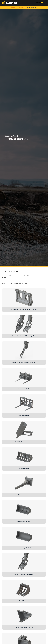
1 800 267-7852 (39, 3)
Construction (18, 139)
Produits (21, 7)
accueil (13, 7)
